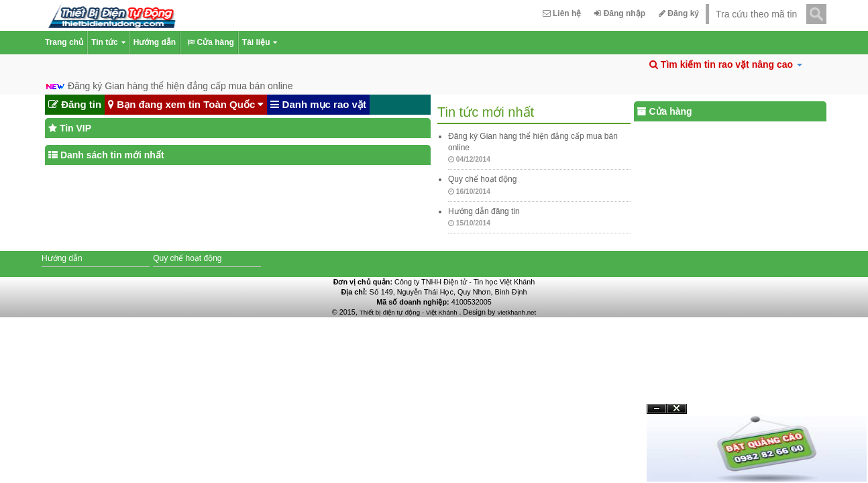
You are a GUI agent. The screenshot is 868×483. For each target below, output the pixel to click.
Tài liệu (260, 43)
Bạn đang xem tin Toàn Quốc (186, 105)
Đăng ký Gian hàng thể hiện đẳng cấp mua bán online (180, 86)
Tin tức (108, 43)
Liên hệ (562, 13)
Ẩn (657, 409)
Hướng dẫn (155, 42)
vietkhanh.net (517, 312)
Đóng (677, 414)
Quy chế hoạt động (482, 179)
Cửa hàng (209, 43)
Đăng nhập (620, 13)
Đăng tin (75, 105)
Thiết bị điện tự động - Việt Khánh (410, 312)
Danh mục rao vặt (318, 105)
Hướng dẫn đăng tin (484, 211)
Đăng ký (679, 13)
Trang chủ (64, 42)
